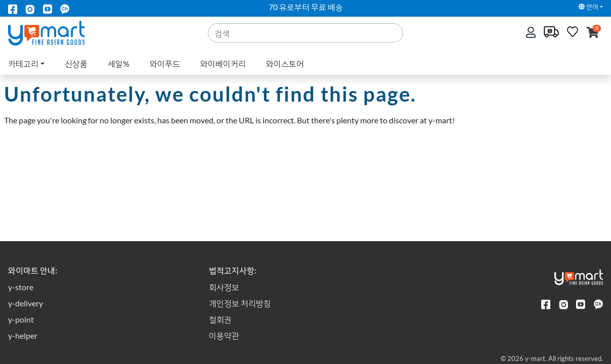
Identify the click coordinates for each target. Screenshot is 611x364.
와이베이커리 (223, 63)
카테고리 (23, 63)
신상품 (76, 63)
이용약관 (224, 335)
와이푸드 (165, 63)
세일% (119, 63)
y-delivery (26, 303)
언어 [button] (588, 7)
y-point (21, 319)
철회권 (220, 319)
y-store (21, 287)
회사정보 (224, 287)
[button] (593, 33)
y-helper (23, 335)
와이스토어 (285, 63)
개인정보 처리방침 (240, 303)
